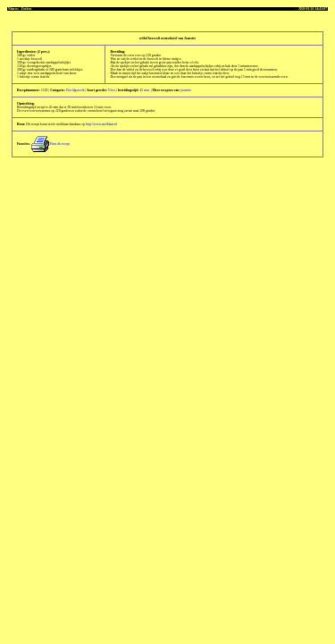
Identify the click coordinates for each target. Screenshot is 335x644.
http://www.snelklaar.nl (101, 124)
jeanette (187, 90)
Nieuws (13, 9)
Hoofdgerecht (75, 90)
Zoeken (26, 9)
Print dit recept (50, 144)
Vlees (112, 90)
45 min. (144, 90)
